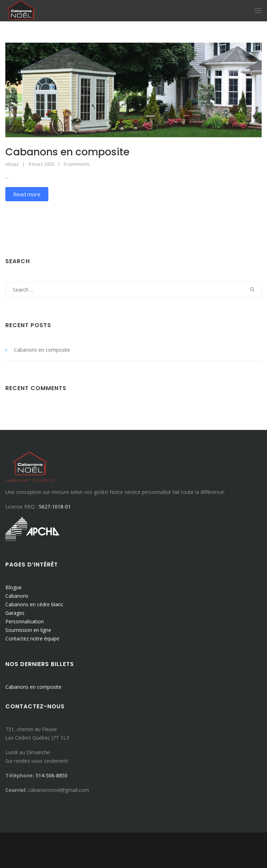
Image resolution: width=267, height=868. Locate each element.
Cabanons (17, 596)
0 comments (77, 164)
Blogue (14, 587)
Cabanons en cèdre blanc (34, 604)
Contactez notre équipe (32, 638)
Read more (27, 194)
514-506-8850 (52, 775)
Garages (15, 613)
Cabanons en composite (67, 152)
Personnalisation (25, 621)
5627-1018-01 (55, 507)
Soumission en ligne (28, 630)
